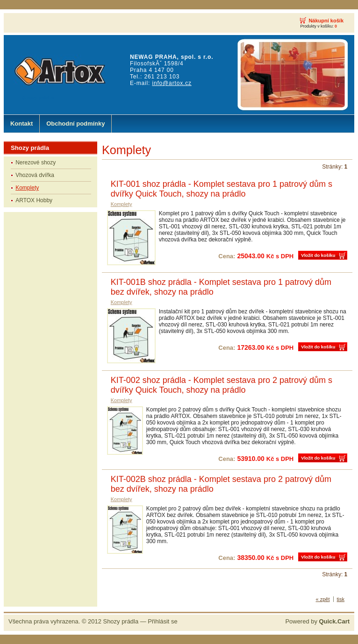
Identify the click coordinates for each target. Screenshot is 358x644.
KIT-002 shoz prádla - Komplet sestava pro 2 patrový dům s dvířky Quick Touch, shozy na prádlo (222, 385)
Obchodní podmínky (75, 124)
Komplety (27, 188)
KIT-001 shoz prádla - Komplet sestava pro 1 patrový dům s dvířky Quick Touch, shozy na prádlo (222, 189)
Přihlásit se (162, 621)
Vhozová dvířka (35, 175)
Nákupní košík (326, 21)
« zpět (323, 599)
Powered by (317, 621)
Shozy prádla (121, 621)
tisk (341, 599)
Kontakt (21, 124)
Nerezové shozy (36, 163)
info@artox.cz (172, 83)
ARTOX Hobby (34, 200)
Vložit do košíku (318, 255)
